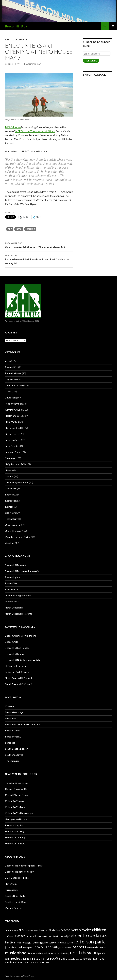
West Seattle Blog (15, 831)
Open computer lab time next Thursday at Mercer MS (39, 245)
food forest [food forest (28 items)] (22, 943)
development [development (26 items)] (59, 936)
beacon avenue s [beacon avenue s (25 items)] (31, 930)
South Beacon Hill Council (19, 684)
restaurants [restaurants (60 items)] (40, 958)
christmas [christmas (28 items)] (10, 936)
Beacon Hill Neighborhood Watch (22, 660)
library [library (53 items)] (38, 947)
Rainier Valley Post (15, 825)
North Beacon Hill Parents (19, 614)
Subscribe (91, 61)
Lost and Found (13, 452)
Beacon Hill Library (15, 654)
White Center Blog (15, 837)
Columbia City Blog (15, 807)
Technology (11, 519)
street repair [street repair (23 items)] (39, 962)
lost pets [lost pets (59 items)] (79, 947)
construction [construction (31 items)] (45, 936)
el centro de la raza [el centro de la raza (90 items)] (90, 935)
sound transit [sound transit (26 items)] (11, 962)
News (8, 470)
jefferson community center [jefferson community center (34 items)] (58, 942)
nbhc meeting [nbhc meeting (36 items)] (35, 953)
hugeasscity (11, 890)
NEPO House (13, 127)
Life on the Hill (13, 434)
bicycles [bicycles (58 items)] (85, 930)
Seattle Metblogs (14, 712)
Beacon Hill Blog (16, 26)
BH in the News (13, 373)
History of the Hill (14, 428)
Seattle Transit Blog (16, 902)
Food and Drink (13, 404)
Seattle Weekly (13, 737)
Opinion (9, 476)
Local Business (13, 440)
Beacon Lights (13, 577)
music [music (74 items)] (11, 953)
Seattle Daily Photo (15, 896)
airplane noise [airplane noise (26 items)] (12, 930)
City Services (12, 379)
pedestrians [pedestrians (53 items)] (20, 958)
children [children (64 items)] (99, 930)
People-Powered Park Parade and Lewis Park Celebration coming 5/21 (39, 259)
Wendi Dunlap (34, 64)
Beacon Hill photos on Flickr (19, 872)
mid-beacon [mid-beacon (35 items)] (99, 947)
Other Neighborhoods (17, 482)
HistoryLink (11, 884)
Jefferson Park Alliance (17, 672)
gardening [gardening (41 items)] (35, 942)
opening (31, 229)
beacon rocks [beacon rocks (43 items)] (69, 930)
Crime (8, 391)
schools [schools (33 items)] (87, 959)
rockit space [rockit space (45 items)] (59, 958)
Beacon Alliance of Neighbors (20, 636)
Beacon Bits (11, 367)
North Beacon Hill (14, 608)
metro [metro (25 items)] (89, 948)
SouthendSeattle (14, 755)
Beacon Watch (13, 583)
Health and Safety (14, 416)
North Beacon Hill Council (18, 678)
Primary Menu (113, 26)
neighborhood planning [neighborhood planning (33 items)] (57, 953)
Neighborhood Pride (16, 464)
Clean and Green (14, 385)
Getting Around (13, 410)
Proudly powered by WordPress (19, 976)
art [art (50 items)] (21, 930)
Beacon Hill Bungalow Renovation (23, 571)
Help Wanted (12, 422)
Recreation (11, 501)
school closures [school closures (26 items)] (75, 959)
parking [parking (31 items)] (102, 953)
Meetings (10, 458)
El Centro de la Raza (15, 666)
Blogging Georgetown (17, 783)
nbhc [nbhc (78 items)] (21, 953)
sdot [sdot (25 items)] (94, 959)
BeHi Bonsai (11, 589)
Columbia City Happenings (19, 813)
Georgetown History (16, 819)
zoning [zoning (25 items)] (48, 962)
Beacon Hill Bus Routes (17, 648)
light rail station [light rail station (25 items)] (64, 948)
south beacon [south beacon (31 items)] (25, 962)
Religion (9, 507)
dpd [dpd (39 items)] (68, 936)
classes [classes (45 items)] (20, 936)
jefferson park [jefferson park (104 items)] (89, 942)
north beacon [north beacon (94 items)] (84, 953)
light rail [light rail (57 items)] (50, 947)
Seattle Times (12, 730)
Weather (10, 543)
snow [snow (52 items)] (100, 958)
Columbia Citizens (14, 801)
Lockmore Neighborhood (18, 595)
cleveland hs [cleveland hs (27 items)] (32, 936)
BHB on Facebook (94, 75)
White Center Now (15, 844)
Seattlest (10, 743)
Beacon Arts (12, 642)
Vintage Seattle (13, 908)
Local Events (19, 40)
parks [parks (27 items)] (8, 959)
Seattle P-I (11, 718)
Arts (8, 40)
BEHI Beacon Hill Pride (17, 878)
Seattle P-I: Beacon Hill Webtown (23, 724)
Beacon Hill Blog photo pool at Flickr (24, 866)
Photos (9, 495)
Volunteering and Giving (18, 537)
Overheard (11, 488)
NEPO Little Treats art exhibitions (35, 131)
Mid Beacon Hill (13, 601)
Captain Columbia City (17, 789)
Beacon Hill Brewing (15, 565)
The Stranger (12, 761)
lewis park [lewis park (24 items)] (28, 948)
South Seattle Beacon (17, 749)
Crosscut (10, 706)
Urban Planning (13, 531)
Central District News (16, 795)
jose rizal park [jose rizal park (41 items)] (14, 947)
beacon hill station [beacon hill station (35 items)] (49, 930)
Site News (10, 513)
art (10, 229)
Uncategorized (13, 525)
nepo (19, 229)
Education (10, 398)
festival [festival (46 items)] (11, 942)
